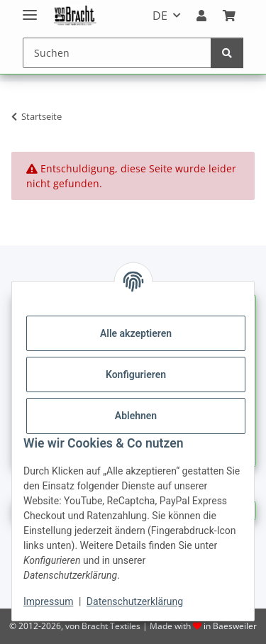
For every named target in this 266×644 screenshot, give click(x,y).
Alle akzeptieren (136, 333)
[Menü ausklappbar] (30, 9)
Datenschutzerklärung (135, 601)
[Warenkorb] (229, 16)
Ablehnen (136, 416)
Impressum (48, 601)
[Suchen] (117, 53)
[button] (201, 16)
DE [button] (160, 16)
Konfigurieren (136, 374)
